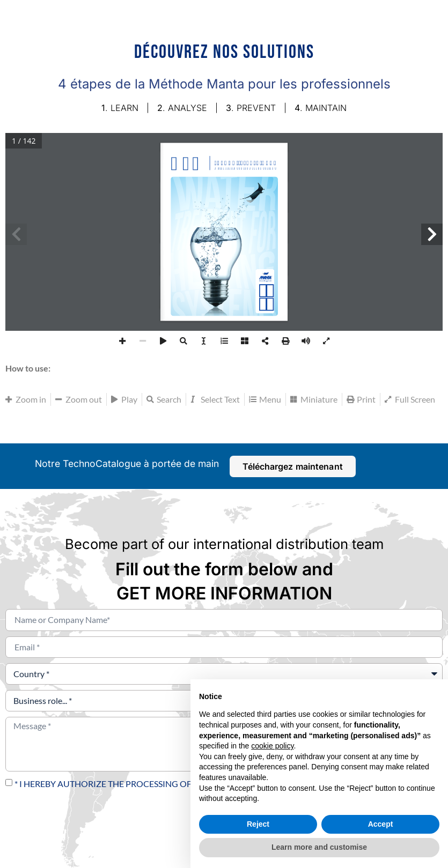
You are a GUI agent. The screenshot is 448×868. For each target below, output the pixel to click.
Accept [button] (381, 824)
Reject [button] (258, 824)
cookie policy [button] (272, 746)
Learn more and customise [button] (319, 847)
